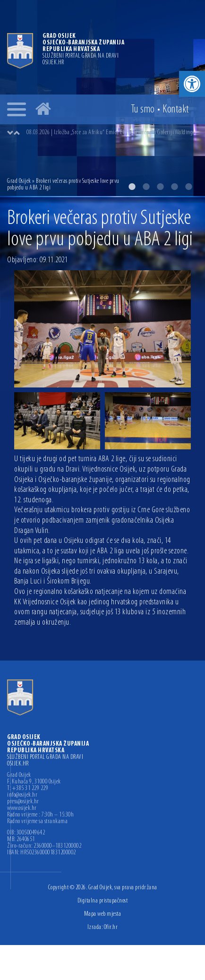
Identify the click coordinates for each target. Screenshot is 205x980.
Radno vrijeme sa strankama (37, 822)
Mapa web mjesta (103, 914)
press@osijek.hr (23, 802)
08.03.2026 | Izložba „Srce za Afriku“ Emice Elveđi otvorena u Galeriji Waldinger (112, 133)
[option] (112, 133)
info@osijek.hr (22, 795)
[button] (192, 84)
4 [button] (174, 187)
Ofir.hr (111, 927)
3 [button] (160, 187)
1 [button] (132, 187)
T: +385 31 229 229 (28, 789)
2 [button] (146, 187)
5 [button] (188, 187)
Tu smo (143, 110)
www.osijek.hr (22, 808)
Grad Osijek (19, 181)
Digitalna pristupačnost (103, 901)
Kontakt (176, 110)
